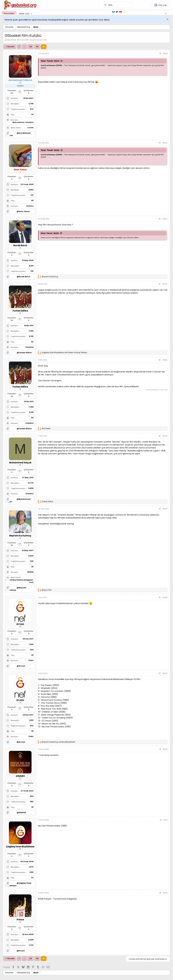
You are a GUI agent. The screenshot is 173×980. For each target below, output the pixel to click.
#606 (165, 436)
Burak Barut (24, 277)
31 (44, 47)
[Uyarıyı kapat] (167, 20)
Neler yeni (24, 14)
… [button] (24, 47)
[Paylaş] (160, 54)
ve (58, 742)
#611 (166, 820)
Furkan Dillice (25, 353)
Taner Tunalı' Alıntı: (50, 61)
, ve (64, 353)
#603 (165, 219)
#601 (165, 54)
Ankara (30, 206)
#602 (165, 143)
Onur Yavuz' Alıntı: (50, 233)
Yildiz (31, 660)
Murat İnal (11, 40)
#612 (165, 893)
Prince (22, 951)
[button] (32, 14)
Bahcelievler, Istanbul (23, 122)
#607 (165, 509)
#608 (165, 597)
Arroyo (22, 666)
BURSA (30, 572)
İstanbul (29, 347)
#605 (165, 360)
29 (31, 47)
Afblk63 (22, 813)
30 (37, 47)
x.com (31, 128)
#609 (165, 673)
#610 (165, 749)
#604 (165, 284)
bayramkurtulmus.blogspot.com (20, 581)
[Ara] (118, 5)
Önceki (11, 47)
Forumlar (9, 14)
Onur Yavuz (24, 211)
